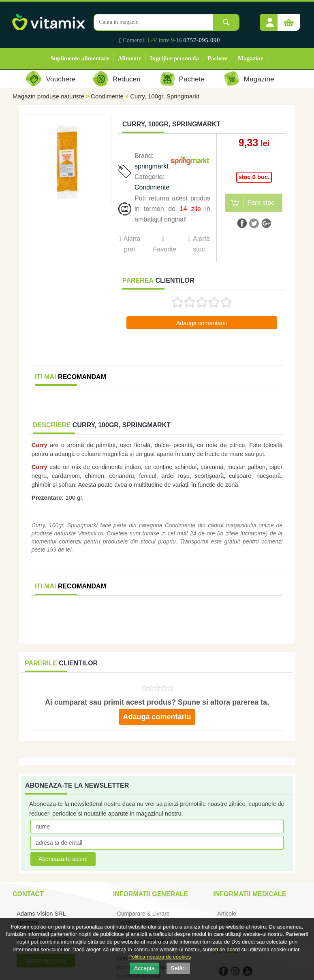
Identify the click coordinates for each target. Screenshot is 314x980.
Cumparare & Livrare (143, 914)
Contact (28, 894)
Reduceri (127, 79)
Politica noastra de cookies (160, 957)
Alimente (130, 58)
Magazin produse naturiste (48, 96)
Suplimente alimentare (80, 58)
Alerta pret (132, 244)
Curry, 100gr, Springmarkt (165, 96)
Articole (227, 914)
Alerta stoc (201, 244)
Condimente (107, 96)
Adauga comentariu (202, 323)
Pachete (218, 58)
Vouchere (61, 79)
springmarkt (152, 166)
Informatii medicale (250, 894)
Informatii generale (151, 894)
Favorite (164, 249)
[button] (270, 19)
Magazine (250, 58)
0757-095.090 (202, 40)
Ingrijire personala (174, 58)
